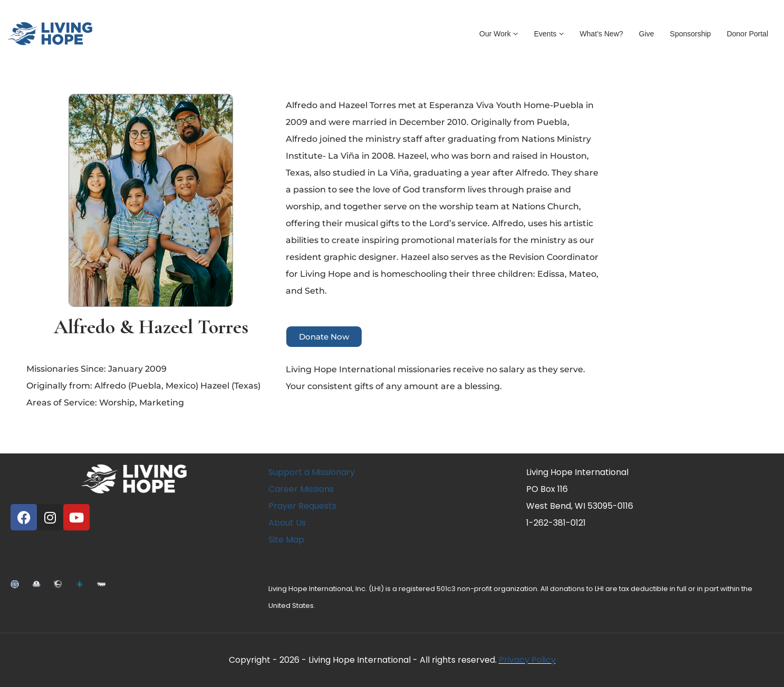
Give (647, 34)
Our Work (499, 34)
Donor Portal (747, 34)
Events (549, 34)
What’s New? (602, 34)
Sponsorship (691, 34)
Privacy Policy (527, 660)
